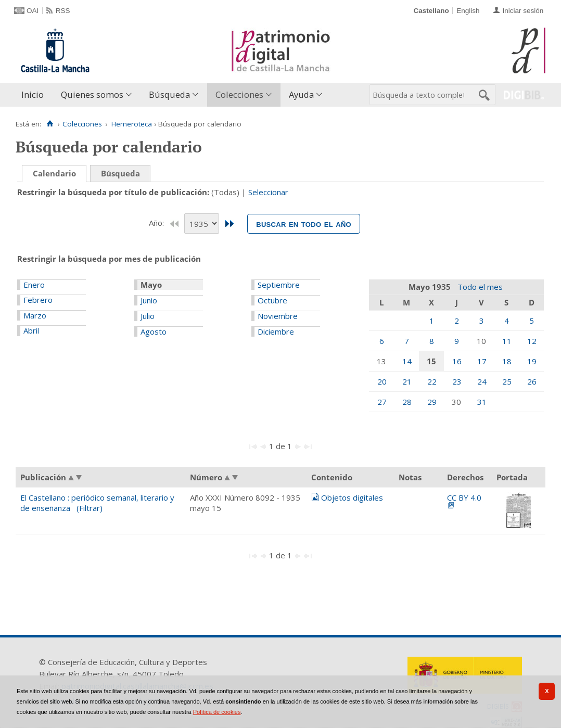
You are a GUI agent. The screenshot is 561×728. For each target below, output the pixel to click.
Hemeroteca (132, 124)
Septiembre (279, 285)
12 (532, 341)
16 (457, 361)
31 (482, 402)
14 (407, 361)
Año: (157, 223)
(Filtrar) (90, 508)
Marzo (35, 315)
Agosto (154, 331)
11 (507, 341)
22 (432, 381)
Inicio (33, 94)
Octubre (272, 300)
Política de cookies (217, 712)
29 (432, 402)
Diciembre (276, 331)
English (468, 11)
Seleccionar (268, 192)
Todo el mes (480, 287)
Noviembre (278, 316)
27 (382, 402)
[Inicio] (50, 124)
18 (507, 361)
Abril (31, 330)
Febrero (38, 300)
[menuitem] (35, 95)
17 (482, 361)
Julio (148, 316)
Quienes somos (92, 94)
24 (482, 381)
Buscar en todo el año (304, 224)
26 (532, 381)
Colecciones (239, 94)
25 (507, 381)
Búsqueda (169, 94)
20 (382, 381)
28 (407, 402)
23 (457, 381)
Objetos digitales (352, 497)
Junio (149, 300)
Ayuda (301, 94)
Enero (34, 285)
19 (532, 361)
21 (407, 381)
